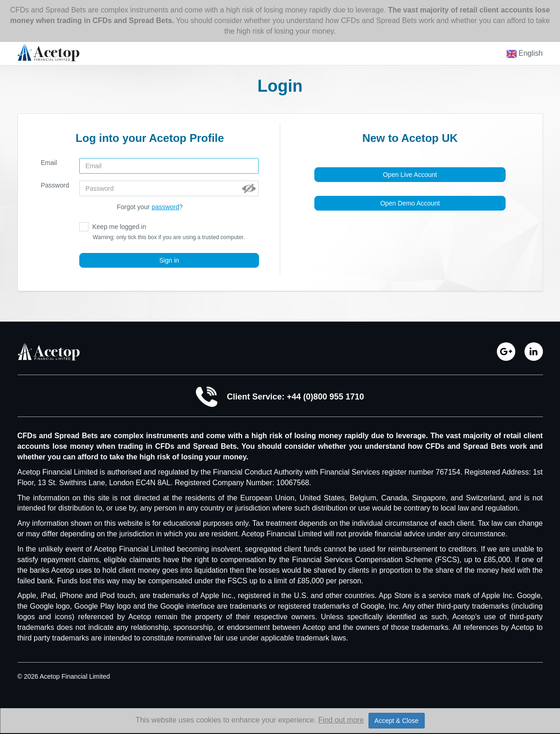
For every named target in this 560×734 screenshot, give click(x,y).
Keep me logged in (162, 232)
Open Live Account (410, 175)
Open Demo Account (410, 203)
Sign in (169, 260)
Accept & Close (396, 721)
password (165, 207)
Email (49, 163)
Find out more (341, 720)
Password (55, 185)
